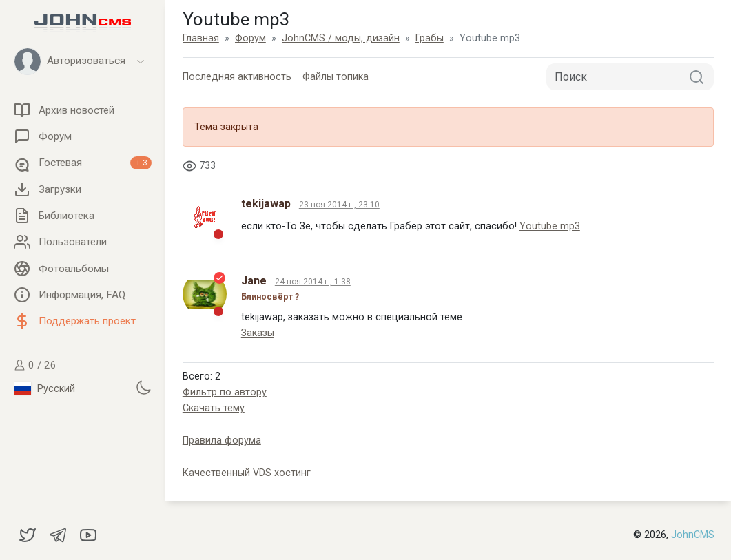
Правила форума (222, 440)
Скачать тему (214, 408)
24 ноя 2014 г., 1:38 (313, 282)
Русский (45, 388)
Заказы (258, 333)
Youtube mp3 (550, 226)
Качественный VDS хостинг (247, 473)
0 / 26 (35, 365)
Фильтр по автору (225, 392)
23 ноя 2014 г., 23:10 (339, 205)
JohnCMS (693, 535)
